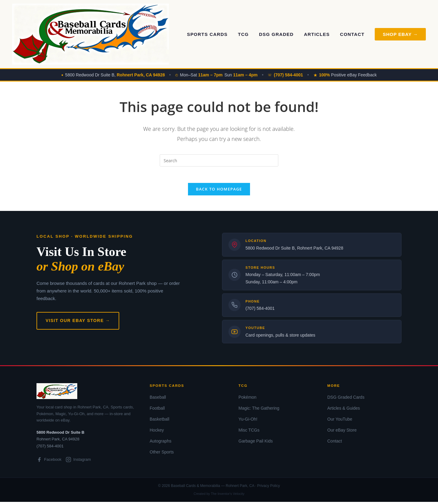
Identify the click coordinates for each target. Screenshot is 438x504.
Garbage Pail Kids (256, 443)
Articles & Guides (344, 410)
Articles (317, 34)
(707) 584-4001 (260, 310)
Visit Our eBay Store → (78, 323)
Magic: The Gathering (259, 410)
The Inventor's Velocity (228, 496)
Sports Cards (207, 34)
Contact (352, 34)
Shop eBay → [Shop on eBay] (400, 34)
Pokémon (247, 399)
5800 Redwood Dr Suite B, (115, 75)
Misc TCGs (249, 432)
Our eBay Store (342, 432)
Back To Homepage (219, 191)
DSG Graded (276, 34)
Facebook (49, 462)
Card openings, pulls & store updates (280, 337)
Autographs (161, 443)
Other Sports (162, 454)
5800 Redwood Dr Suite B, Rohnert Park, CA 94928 (294, 250)
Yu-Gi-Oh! (248, 421)
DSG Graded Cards (346, 399)
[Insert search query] (219, 160)
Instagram (78, 462)
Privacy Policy (268, 488)
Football (157, 410)
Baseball (158, 399)
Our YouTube (340, 421)
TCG (243, 34)
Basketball (160, 421)
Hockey (157, 432)
